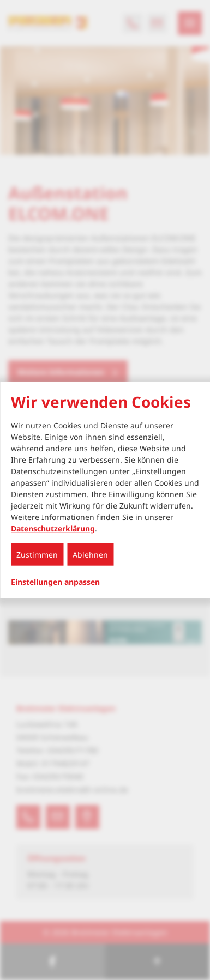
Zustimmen (37, 554)
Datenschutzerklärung (53, 528)
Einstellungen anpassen (55, 582)
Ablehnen (90, 554)
